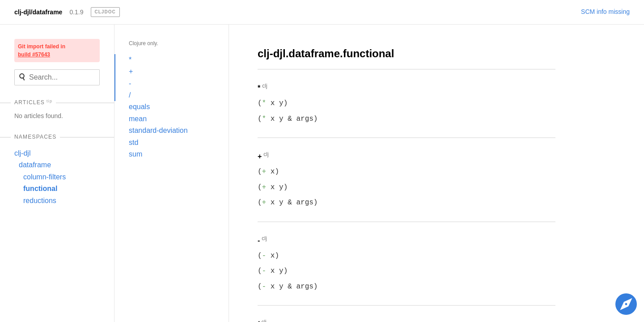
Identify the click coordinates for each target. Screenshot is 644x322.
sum (136, 154)
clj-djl (22, 153)
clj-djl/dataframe (38, 12)
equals (139, 107)
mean (138, 119)
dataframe (35, 165)
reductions (40, 201)
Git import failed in (42, 51)
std (133, 142)
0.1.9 (76, 12)
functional (40, 189)
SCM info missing (605, 12)
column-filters (44, 177)
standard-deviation (158, 130)
